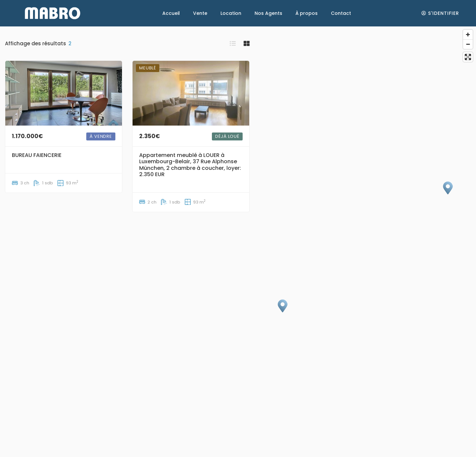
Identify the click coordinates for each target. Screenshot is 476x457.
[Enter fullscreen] (468, 57)
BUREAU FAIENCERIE (37, 155)
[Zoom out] (468, 44)
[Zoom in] (468, 35)
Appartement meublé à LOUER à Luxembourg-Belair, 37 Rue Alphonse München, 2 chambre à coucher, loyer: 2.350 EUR (190, 165)
